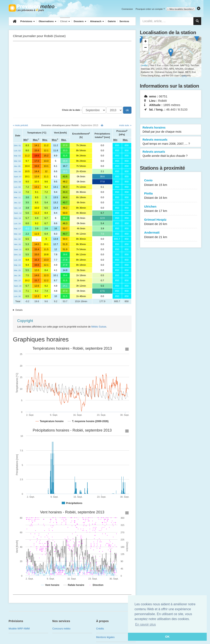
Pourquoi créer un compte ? (150, 9)
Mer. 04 (17, 161)
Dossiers (80, 21)
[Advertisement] (72, 74)
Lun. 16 (17, 223)
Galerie (112, 21)
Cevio (171, 183)
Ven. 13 (17, 208)
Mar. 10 (17, 192)
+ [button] (146, 42)
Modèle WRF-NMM (19, 629)
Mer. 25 (17, 270)
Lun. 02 (17, 151)
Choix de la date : (72, 110)
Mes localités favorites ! (181, 9)
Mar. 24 (17, 265)
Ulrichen (171, 209)
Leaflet (144, 65)
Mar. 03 (17, 156)
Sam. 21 (18, 249)
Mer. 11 (17, 197)
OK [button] (167, 637)
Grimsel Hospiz (171, 222)
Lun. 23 (17, 260)
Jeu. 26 (17, 275)
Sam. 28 (18, 286)
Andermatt (171, 235)
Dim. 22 (17, 255)
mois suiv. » (125, 125)
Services (124, 21)
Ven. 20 (17, 244)
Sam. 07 (18, 177)
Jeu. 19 (17, 239)
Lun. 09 (17, 187)
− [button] (146, 48)
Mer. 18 (17, 234)
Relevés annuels (171, 154)
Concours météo (61, 629)
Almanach (97, 21)
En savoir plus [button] (146, 624)
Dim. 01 (17, 145)
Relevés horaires (171, 130)
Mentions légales (105, 637)
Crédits (100, 629)
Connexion (127, 9)
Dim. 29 (17, 291)
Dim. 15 (17, 218)
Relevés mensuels (171, 142)
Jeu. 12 (17, 203)
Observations (47, 21)
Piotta (171, 196)
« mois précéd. (21, 125)
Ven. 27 (17, 281)
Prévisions (28, 21)
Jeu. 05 (17, 166)
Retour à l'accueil (33, 8)
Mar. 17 (17, 229)
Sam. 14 (18, 213)
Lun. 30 (17, 296)
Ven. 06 (17, 171)
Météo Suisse (99, 327)
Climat (65, 21)
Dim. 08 (17, 182)
